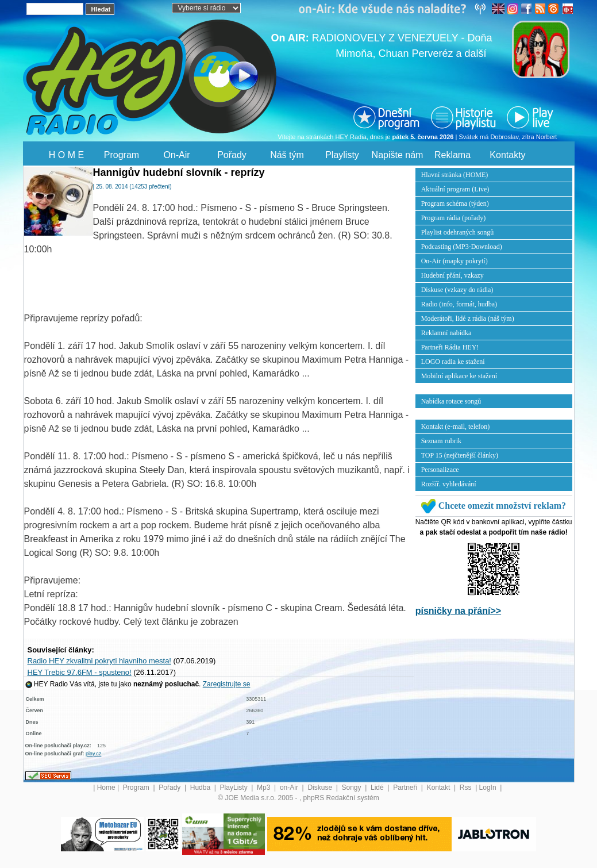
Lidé (378, 788)
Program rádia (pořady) (454, 218)
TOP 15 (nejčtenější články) (460, 455)
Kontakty (507, 155)
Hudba (201, 788)
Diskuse (321, 788)
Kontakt (440, 788)
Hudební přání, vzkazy (452, 275)
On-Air (176, 155)
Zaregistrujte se (227, 684)
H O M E (66, 155)
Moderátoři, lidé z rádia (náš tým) (468, 318)
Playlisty (342, 155)
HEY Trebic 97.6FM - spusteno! (80, 672)
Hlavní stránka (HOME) (455, 175)
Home (106, 788)
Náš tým (287, 155)
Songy (353, 788)
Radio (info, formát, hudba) (459, 304)
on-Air (290, 788)
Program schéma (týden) (455, 203)
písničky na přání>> (458, 611)
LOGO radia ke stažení (453, 362)
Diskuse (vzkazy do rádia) (457, 290)
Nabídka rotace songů (451, 401)
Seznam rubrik (441, 441)
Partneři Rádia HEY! (450, 347)
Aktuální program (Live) (455, 189)
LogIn (489, 788)
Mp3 (265, 788)
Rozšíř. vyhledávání (449, 484)
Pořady (232, 155)
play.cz (93, 754)
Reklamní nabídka (446, 333)
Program (122, 155)
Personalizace (440, 470)
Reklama (452, 155)
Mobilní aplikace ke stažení (459, 376)
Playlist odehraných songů (458, 232)
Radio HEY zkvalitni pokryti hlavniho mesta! (100, 661)
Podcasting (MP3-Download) (462, 247)
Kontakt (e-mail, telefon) (456, 427)
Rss (467, 788)
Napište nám (398, 155)
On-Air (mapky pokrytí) (455, 261)
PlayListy (235, 788)
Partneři (406, 788)
